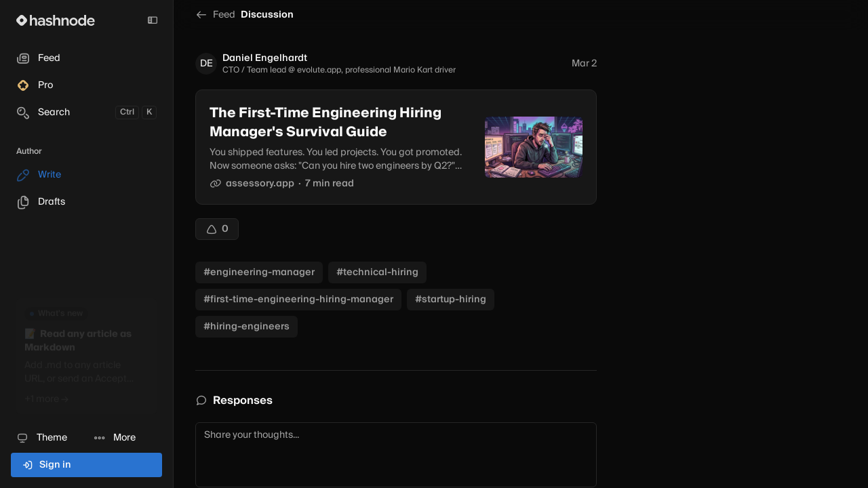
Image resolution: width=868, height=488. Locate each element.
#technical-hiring (377, 272)
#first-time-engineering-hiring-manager (298, 300)
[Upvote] (217, 229)
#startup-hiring (451, 300)
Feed (215, 15)
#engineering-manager (259, 272)
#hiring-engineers (246, 327)
